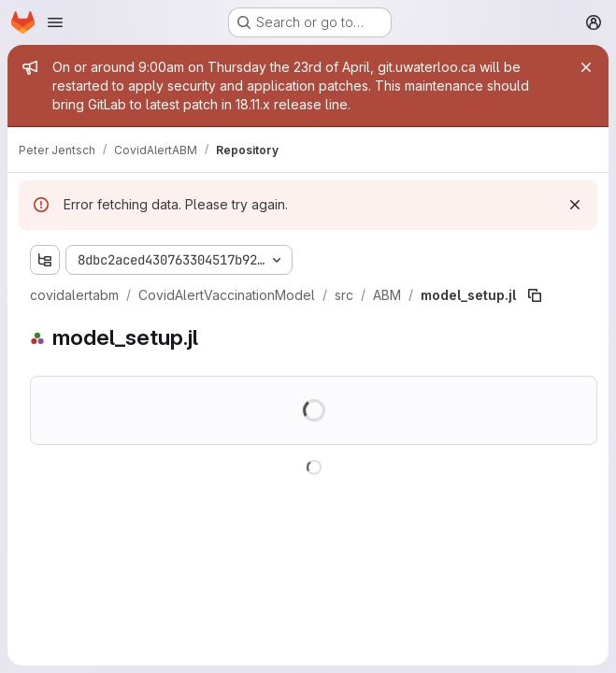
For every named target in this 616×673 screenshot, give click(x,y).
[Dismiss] (575, 205)
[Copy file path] (535, 295)
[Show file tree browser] (45, 260)
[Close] (586, 67)
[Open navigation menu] (55, 22)
